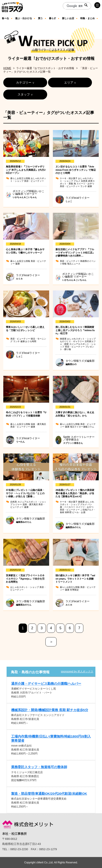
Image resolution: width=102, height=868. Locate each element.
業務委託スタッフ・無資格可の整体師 (39, 767)
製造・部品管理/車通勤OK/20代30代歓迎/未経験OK (49, 794)
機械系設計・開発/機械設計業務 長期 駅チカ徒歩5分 (50, 710)
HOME (7, 68)
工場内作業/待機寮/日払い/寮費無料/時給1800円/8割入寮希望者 (51, 738)
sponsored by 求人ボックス (77, 672)
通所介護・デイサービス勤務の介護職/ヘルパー (46, 684)
